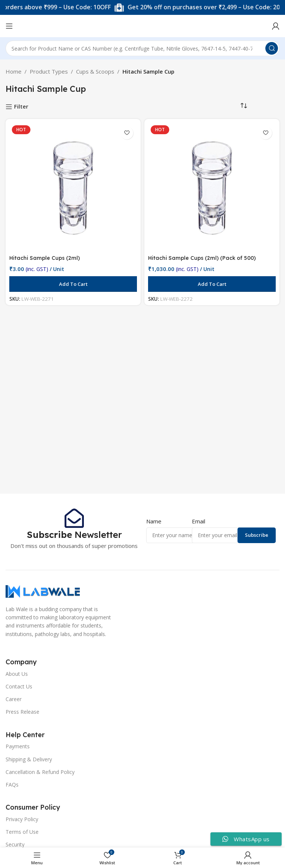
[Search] (142, 48)
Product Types (49, 71)
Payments (18, 746)
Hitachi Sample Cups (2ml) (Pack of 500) (204, 258)
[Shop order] (244, 106)
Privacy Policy (22, 819)
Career (14, 699)
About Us (17, 674)
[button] (73, 284)
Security (15, 844)
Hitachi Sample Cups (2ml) (46, 258)
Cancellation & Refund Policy (40, 772)
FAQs (12, 785)
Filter (21, 107)
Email (199, 521)
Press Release (22, 712)
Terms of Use (22, 832)
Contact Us (19, 686)
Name (154, 521)
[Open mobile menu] (9, 26)
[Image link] (43, 591)
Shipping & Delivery (29, 759)
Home (14, 71)
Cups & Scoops (95, 71)
